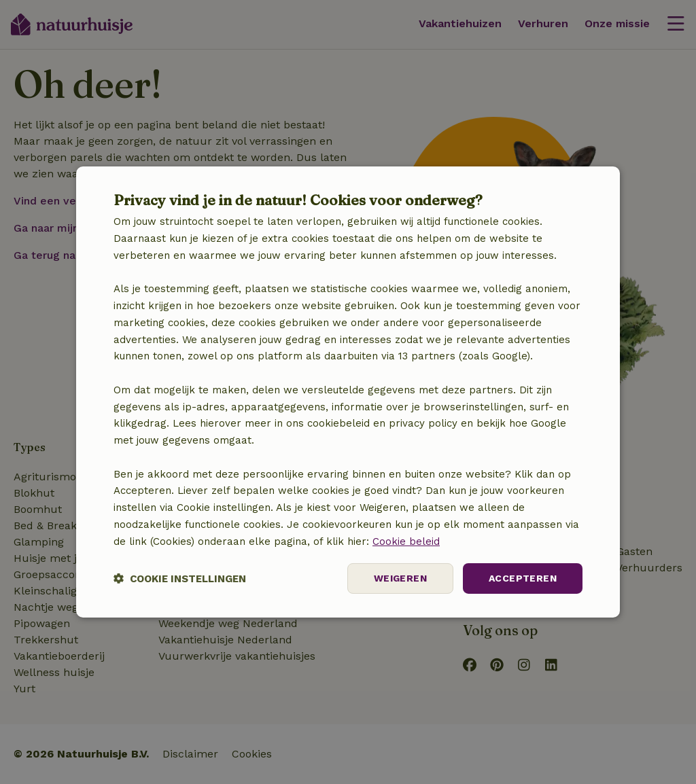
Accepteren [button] (523, 578)
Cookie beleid (406, 541)
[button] (180, 578)
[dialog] (348, 392)
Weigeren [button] (400, 578)
